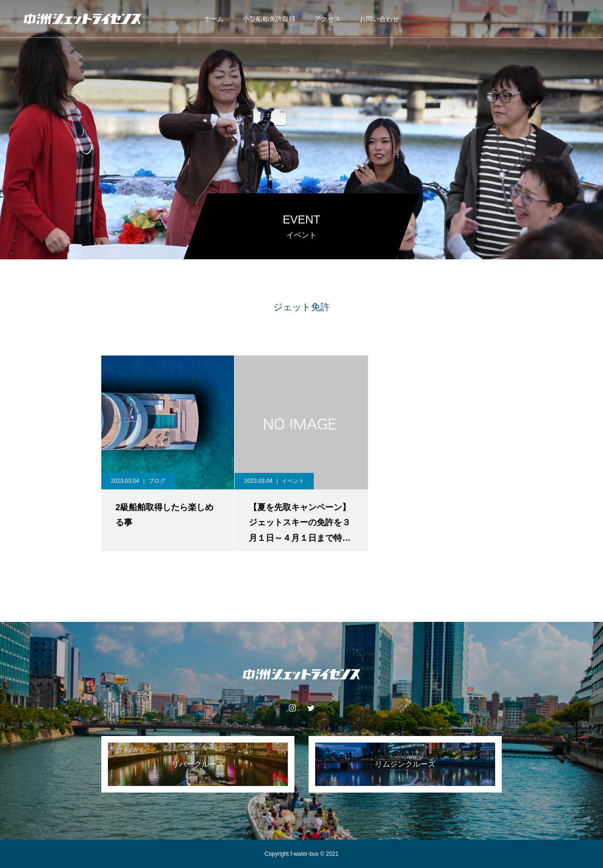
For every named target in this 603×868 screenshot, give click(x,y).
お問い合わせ (379, 19)
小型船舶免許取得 (269, 19)
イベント (293, 481)
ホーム (214, 19)
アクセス (327, 19)
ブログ (157, 481)
